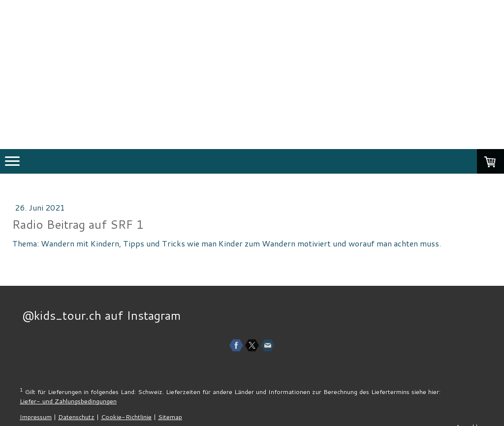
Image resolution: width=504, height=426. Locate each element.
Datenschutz (76, 417)
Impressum (36, 417)
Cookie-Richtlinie (126, 417)
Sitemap (170, 417)
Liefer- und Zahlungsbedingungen (68, 401)
